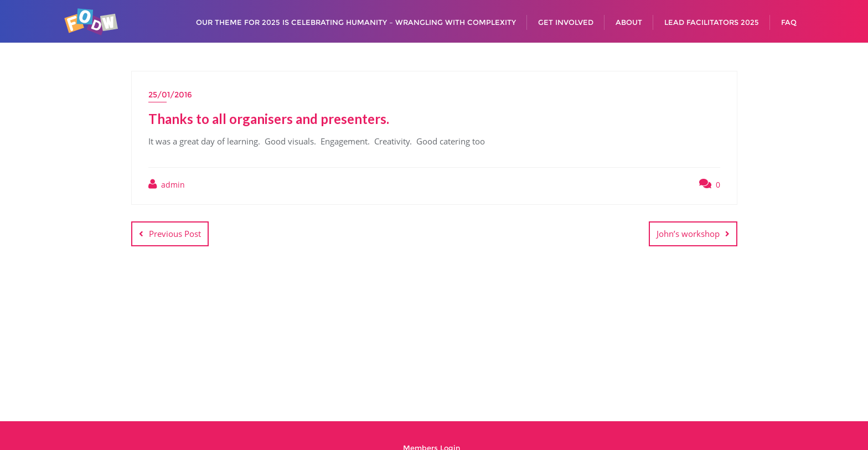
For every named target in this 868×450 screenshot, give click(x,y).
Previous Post (175, 234)
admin (167, 184)
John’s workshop (688, 234)
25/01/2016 (170, 95)
